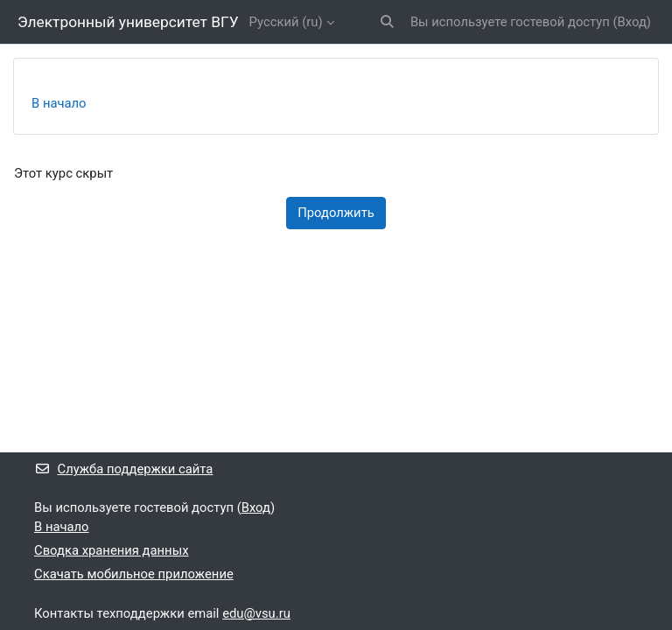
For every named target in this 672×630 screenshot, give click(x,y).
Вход (632, 22)
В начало (59, 103)
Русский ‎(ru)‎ (286, 22)
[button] (387, 22)
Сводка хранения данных (111, 550)
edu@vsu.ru (256, 613)
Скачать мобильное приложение (134, 574)
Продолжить (336, 213)
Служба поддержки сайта (123, 469)
